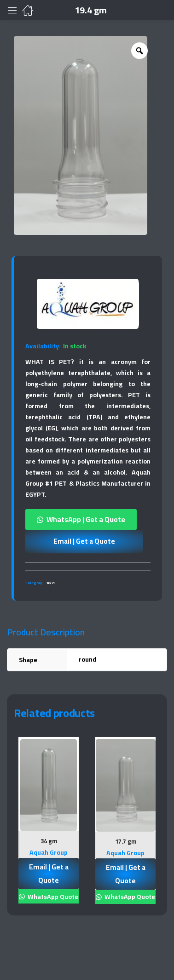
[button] (88, 519)
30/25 (51, 583)
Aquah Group (49, 852)
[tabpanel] (49, 824)
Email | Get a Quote (84, 541)
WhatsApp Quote (52, 897)
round (87, 659)
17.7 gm (126, 841)
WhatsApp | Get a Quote (86, 519)
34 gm (49, 841)
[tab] (88, 566)
